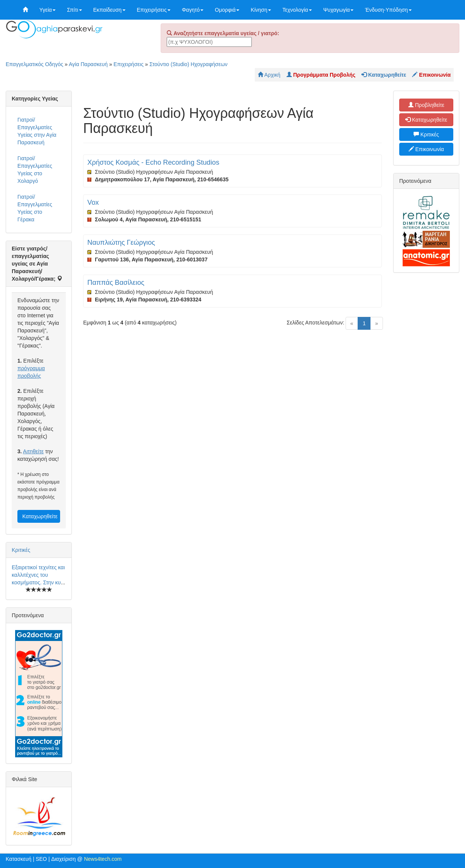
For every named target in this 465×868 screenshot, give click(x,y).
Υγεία (47, 10)
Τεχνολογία (297, 10)
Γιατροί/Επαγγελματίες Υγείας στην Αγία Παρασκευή (37, 131)
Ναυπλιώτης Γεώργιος (121, 242)
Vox (93, 202)
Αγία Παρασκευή (88, 64)
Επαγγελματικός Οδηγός (34, 64)
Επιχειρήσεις (154, 10)
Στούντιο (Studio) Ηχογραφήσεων (188, 64)
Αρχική (269, 75)
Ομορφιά (227, 10)
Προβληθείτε (426, 105)
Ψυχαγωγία (339, 10)
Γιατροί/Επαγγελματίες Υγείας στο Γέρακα (35, 208)
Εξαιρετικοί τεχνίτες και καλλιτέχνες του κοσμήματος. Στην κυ (38, 575)
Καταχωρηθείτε (40, 516)
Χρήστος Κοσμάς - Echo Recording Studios (153, 162)
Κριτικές (21, 550)
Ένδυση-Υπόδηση (388, 10)
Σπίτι (74, 10)
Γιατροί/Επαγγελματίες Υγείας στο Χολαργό (35, 170)
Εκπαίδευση (109, 10)
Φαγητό (193, 10)
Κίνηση (261, 10)
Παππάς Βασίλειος (116, 283)
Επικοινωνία (426, 149)
